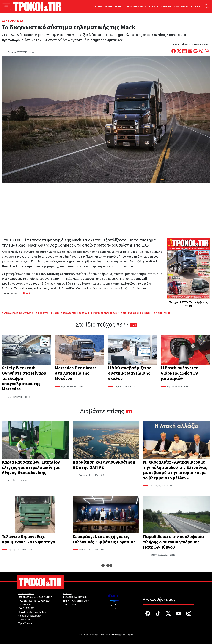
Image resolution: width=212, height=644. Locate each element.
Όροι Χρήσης (25, 623)
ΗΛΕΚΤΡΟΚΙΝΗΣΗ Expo (76, 601)
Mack (56, 313)
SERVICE (154, 7)
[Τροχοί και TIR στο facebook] (148, 614)
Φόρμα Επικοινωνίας (30, 616)
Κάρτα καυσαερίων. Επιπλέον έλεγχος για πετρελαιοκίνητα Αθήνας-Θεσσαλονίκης (31, 467)
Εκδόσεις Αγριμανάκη (75, 597)
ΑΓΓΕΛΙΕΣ (196, 7)
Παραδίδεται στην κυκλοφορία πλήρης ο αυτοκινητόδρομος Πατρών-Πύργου (174, 542)
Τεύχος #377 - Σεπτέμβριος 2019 (188, 304)
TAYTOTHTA (70, 604)
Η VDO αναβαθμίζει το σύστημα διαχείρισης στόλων (130, 373)
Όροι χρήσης (127, 635)
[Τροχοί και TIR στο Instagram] (189, 614)
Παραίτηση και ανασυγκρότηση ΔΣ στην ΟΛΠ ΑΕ (104, 465)
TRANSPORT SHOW (136, 7)
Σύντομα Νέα (12, 21)
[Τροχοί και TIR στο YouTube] (179, 614)
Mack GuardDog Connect (137, 313)
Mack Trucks (163, 313)
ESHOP (118, 7)
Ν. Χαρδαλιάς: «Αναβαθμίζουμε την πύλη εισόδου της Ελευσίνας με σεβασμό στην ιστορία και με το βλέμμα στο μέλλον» (175, 470)
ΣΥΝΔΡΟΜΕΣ (181, 7)
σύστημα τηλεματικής (106, 313)
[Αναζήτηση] (207, 7)
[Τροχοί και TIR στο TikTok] (158, 614)
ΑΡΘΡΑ (98, 7)
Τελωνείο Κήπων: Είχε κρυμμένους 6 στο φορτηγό (28, 539)
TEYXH (108, 7)
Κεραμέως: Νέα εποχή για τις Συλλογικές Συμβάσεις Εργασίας (104, 539)
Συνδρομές (24, 620)
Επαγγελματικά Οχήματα (19, 313)
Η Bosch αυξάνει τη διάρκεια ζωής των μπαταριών (180, 373)
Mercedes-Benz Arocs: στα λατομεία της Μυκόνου (76, 373)
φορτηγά (43, 313)
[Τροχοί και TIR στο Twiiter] (168, 614)
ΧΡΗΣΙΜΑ (166, 7)
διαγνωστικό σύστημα (76, 313)
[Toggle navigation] (6, 7)
